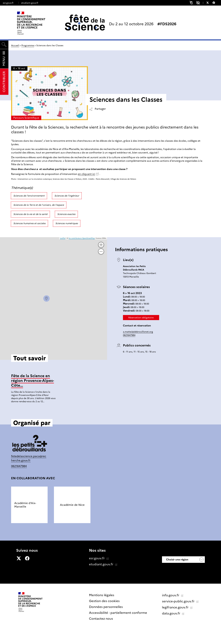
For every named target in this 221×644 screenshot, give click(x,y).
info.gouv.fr (171, 595)
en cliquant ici (86, 174)
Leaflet (63, 238)
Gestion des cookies (104, 601)
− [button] (101, 250)
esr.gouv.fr (8, 3)
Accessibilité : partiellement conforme (118, 613)
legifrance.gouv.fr (176, 607)
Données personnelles (106, 607)
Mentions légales (102, 595)
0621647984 (129, 335)
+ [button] (101, 244)
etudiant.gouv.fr (30, 3)
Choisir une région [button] (177, 560)
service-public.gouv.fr (179, 601)
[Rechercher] (4, 45)
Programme (28, 45)
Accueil (15, 45)
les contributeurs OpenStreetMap (82, 238)
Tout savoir (107, 414)
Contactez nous (101, 619)
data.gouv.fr (172, 613)
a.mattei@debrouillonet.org (138, 332)
